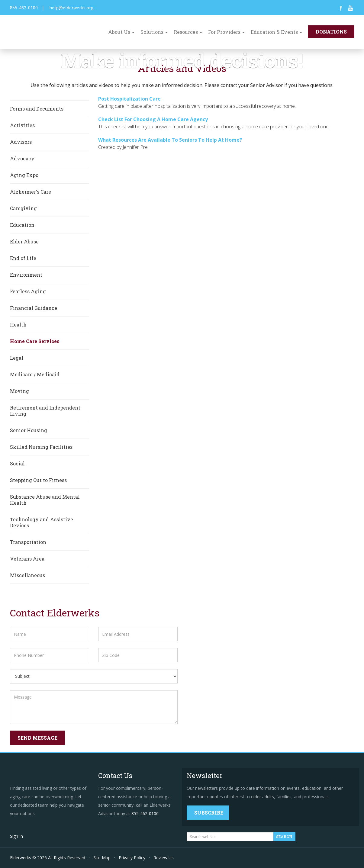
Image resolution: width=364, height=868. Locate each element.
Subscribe (209, 813)
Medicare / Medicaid (35, 374)
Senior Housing (29, 430)
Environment (26, 275)
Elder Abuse (24, 241)
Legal (17, 358)
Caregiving (23, 208)
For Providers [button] (226, 32)
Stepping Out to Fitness (38, 480)
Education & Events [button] (276, 32)
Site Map (102, 858)
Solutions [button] (154, 32)
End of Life (23, 258)
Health (18, 325)
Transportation (28, 542)
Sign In (16, 836)
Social (17, 463)
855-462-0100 (24, 8)
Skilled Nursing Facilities (41, 447)
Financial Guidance (34, 308)
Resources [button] (188, 32)
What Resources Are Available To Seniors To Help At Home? (170, 140)
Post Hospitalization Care (129, 99)
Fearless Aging (28, 291)
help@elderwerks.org (71, 8)
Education (22, 225)
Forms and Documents (37, 109)
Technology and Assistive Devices (42, 522)
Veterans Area (27, 559)
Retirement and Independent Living (45, 411)
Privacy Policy (132, 858)
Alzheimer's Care (31, 192)
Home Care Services (35, 341)
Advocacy (22, 158)
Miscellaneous (27, 575)
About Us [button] (121, 32)
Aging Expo (24, 175)
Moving (19, 391)
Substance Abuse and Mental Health (45, 500)
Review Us (164, 858)
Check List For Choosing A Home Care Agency (153, 119)
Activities (22, 125)
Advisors (21, 142)
